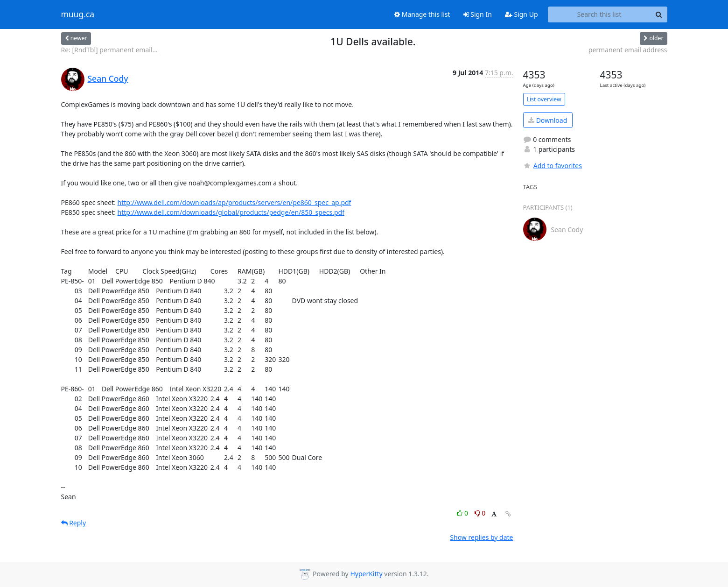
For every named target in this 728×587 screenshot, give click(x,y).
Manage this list (422, 14)
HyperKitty (366, 574)
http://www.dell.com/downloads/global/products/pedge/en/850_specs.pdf (231, 212)
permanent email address (628, 50)
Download (548, 120)
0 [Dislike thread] (480, 513)
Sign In (478, 14)
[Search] (659, 14)
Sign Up (521, 14)
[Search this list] (599, 14)
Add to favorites (553, 166)
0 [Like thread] (463, 513)
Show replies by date (481, 537)
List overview (544, 99)
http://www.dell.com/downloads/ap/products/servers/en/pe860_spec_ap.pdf (234, 202)
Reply (74, 523)
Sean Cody (108, 78)
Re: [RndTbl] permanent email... (109, 50)
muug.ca (78, 14)
